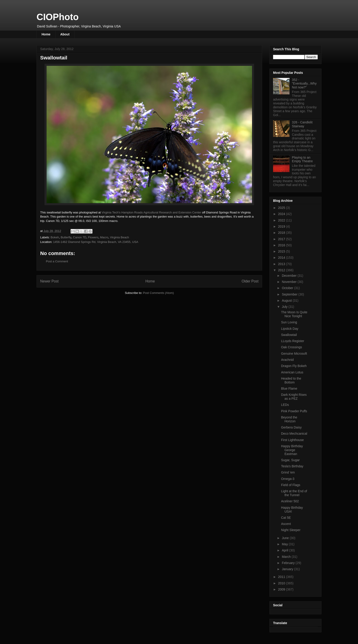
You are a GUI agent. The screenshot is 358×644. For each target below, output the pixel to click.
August (287, 301)
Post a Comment (57, 261)
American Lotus (292, 372)
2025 (282, 208)
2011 (282, 577)
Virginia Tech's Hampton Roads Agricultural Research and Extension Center (151, 212)
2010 (282, 583)
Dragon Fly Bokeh (294, 366)
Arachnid (287, 360)
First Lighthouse (292, 440)
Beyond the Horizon (289, 419)
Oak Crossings (292, 347)
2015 (282, 251)
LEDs (285, 405)
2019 (282, 226)
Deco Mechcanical (294, 434)
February (289, 563)
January (288, 569)
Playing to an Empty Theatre (303, 159)
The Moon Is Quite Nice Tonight (294, 314)
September (290, 294)
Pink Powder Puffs (294, 411)
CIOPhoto (58, 17)
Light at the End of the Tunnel (294, 493)
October (288, 288)
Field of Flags (291, 485)
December (290, 276)
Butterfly (66, 237)
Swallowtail (289, 335)
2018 (282, 233)
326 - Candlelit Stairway (302, 124)
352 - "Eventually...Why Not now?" (304, 84)
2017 (282, 239)
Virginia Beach (120, 237)
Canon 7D (80, 237)
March (287, 557)
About (65, 34)
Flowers (93, 237)
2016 (282, 245)
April (285, 550)
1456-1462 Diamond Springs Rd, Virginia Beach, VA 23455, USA (96, 242)
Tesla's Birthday (292, 466)
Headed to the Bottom (291, 380)
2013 (282, 264)
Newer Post (49, 281)
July (285, 307)
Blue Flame (289, 389)
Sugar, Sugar (290, 460)
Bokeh (55, 237)
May (285, 544)
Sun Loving (289, 322)
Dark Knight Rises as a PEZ (294, 397)
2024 (282, 214)
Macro (104, 237)
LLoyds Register (293, 341)
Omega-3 (288, 479)
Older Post (250, 281)
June (286, 538)
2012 (282, 270)
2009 (282, 589)
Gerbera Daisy (291, 427)
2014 (282, 258)
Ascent (286, 524)
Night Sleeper (291, 530)
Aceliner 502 (290, 501)
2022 (282, 220)
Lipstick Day (290, 329)
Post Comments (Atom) (158, 293)
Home (46, 34)
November (290, 282)
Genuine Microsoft (294, 354)
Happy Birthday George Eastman (292, 450)
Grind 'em (288, 472)
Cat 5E (286, 518)
